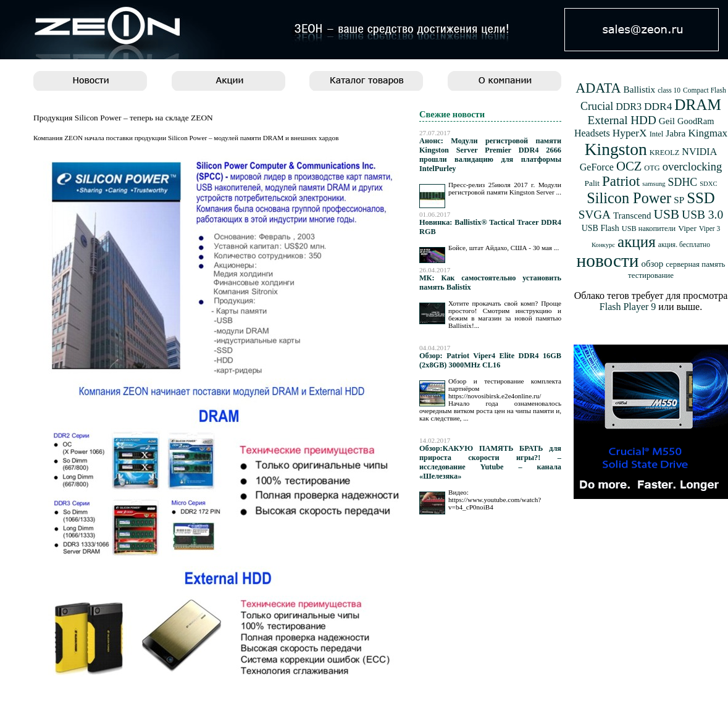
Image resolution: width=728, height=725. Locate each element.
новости (608, 261)
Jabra (676, 133)
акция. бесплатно (684, 245)
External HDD (622, 120)
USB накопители (649, 228)
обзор (652, 264)
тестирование (651, 275)
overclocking (692, 167)
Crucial (597, 106)
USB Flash (600, 228)
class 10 (669, 90)
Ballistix (640, 89)
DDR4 (658, 107)
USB (666, 214)
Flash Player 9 (628, 307)
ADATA (598, 88)
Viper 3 (709, 229)
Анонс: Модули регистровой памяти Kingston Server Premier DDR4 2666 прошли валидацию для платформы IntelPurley (490, 155)
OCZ (629, 166)
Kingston (616, 149)
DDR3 (629, 107)
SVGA (595, 215)
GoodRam (696, 121)
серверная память (695, 264)
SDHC (683, 182)
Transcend (632, 216)
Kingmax (708, 133)
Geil (667, 121)
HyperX (630, 133)
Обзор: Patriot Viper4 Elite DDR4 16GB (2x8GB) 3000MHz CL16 (490, 360)
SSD (701, 198)
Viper (687, 228)
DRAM (698, 105)
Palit (592, 183)
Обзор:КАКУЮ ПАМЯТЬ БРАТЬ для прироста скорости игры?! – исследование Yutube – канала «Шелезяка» (490, 462)
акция (637, 242)
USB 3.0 (702, 215)
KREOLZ (665, 153)
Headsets (592, 133)
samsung (654, 184)
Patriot (621, 181)
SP (679, 200)
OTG (652, 168)
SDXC (708, 184)
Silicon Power (629, 198)
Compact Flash (705, 90)
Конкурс (603, 245)
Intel (657, 134)
